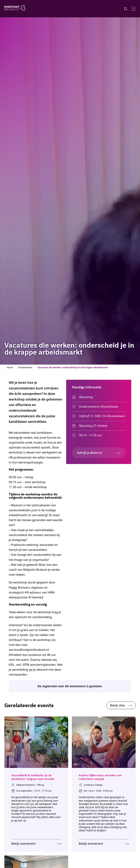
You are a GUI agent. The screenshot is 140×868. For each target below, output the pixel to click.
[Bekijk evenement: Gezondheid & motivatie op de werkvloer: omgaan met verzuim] (36, 843)
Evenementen (25, 367)
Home (10, 367)
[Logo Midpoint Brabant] (15, 9)
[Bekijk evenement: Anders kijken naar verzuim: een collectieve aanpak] (104, 843)
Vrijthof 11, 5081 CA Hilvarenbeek (98, 416)
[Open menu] (133, 9)
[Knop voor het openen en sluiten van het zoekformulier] (126, 9)
